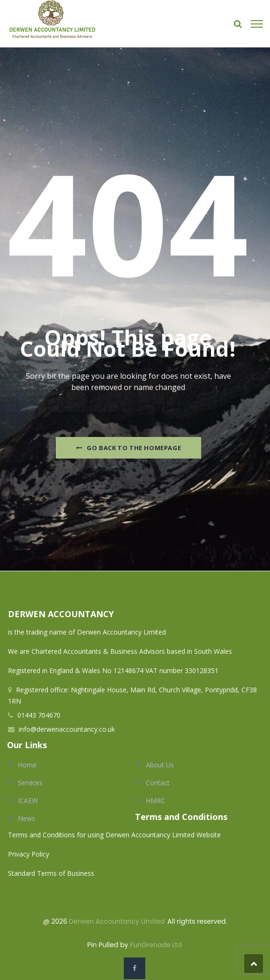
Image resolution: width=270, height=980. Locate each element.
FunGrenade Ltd (156, 945)
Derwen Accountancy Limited (117, 921)
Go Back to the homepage (128, 448)
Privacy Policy (30, 854)
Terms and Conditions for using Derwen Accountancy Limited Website (114, 835)
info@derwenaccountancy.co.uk (67, 729)
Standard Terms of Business (51, 873)
